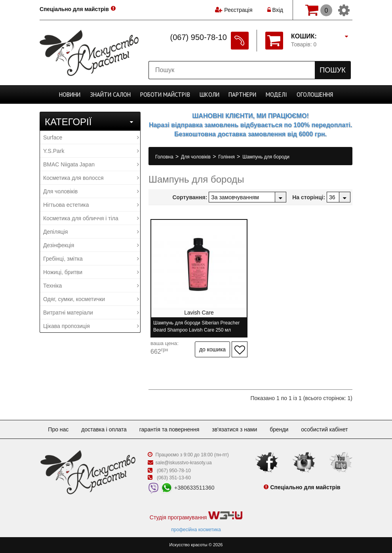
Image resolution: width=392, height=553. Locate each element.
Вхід (275, 10)
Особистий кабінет (324, 429)
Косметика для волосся (91, 178)
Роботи (165, 94)
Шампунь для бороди (266, 157)
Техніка (91, 286)
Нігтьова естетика (91, 205)
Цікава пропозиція (91, 326)
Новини (70, 94)
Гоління (227, 157)
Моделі (276, 94)
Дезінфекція (91, 245)
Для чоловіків (91, 191)
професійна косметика (196, 530)
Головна (165, 157)
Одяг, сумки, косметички (91, 299)
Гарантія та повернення (169, 429)
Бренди (279, 429)
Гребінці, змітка (91, 259)
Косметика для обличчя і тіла (91, 218)
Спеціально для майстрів (75, 9)
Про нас (58, 429)
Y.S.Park (91, 151)
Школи (209, 94)
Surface (91, 137)
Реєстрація (238, 10)
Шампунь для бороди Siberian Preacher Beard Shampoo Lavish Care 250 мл (196, 326)
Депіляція (91, 232)
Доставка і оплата (104, 429)
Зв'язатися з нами (234, 429)
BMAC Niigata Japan (91, 164)
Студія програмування (196, 516)
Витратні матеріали (91, 313)
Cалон (110, 94)
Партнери (242, 94)
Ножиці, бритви (91, 272)
